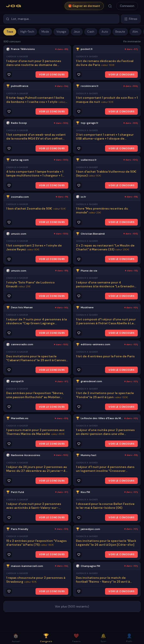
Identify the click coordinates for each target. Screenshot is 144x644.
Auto (105, 32)
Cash (91, 32)
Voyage (61, 32)
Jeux (77, 32)
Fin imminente (132, 41)
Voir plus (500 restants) (72, 606)
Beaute (120, 32)
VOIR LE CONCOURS (52, 75)
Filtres (131, 19)
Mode (45, 32)
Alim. (135, 32)
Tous (10, 32)
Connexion (127, 6)
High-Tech (27, 32)
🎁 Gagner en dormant (84, 6)
